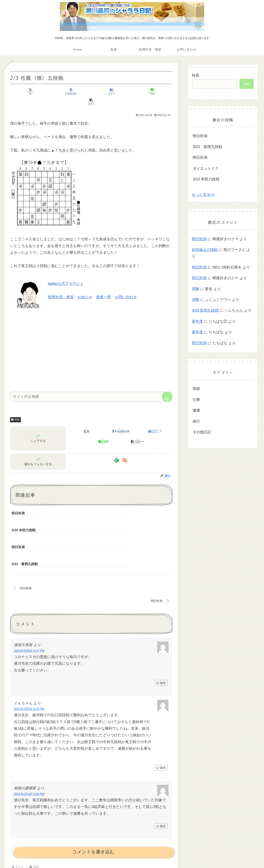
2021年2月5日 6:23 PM (29, 666)
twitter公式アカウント (66, 273)
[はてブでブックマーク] (91, 91)
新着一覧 (104, 287)
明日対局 (200, 136)
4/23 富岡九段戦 (205, 310)
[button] (146, 91)
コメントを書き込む (93, 809)
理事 (196, 289)
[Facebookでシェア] (64, 91)
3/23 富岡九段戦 (207, 147)
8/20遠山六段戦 (205, 250)
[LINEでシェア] (118, 91)
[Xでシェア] (37, 91)
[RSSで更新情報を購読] (125, 450)
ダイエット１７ (206, 168)
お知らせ (85, 287)
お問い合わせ (126, 287)
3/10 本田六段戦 (206, 179)
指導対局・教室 (61, 287)
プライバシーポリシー (132, 855)
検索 (196, 75)
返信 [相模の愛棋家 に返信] (161, 783)
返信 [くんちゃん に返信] (161, 725)
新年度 (197, 321)
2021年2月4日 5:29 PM (29, 751)
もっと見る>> (203, 195)
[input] (91, 386)
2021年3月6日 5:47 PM (29, 608)
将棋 (15, 409)
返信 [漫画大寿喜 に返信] (161, 640)
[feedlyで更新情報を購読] (117, 450)
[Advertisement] (91, 339)
